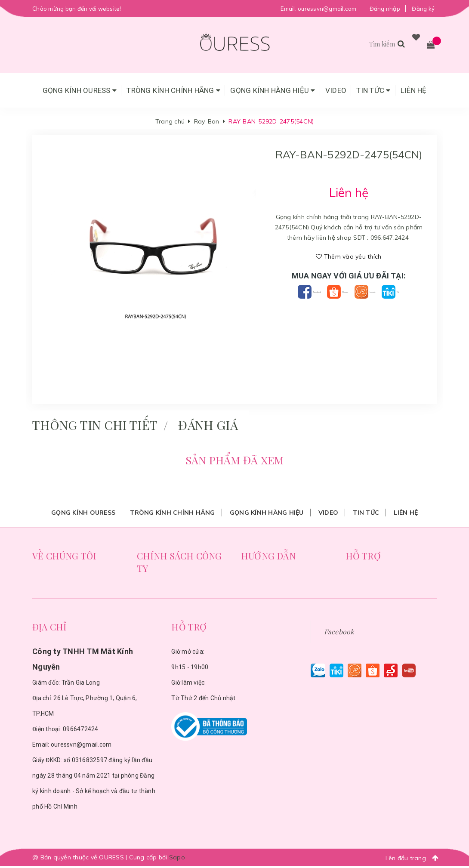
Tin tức (373, 90)
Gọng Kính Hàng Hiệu (273, 90)
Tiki (349, 304)
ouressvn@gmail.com (327, 9)
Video (336, 90)
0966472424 (81, 731)
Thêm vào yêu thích (349, 256)
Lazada (397, 292)
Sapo (177, 859)
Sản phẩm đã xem (234, 461)
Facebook (300, 292)
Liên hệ (414, 90)
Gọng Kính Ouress (80, 90)
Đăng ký (423, 9)
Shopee (350, 292)
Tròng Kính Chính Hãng (173, 90)
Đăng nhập (385, 9)
